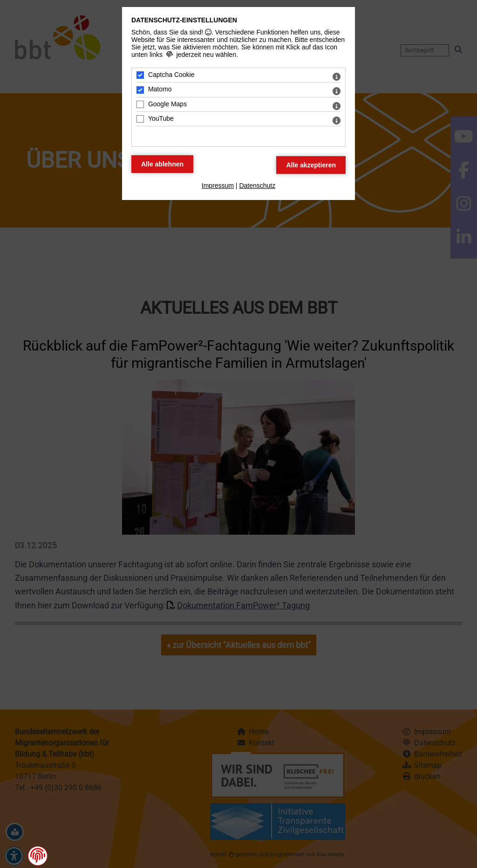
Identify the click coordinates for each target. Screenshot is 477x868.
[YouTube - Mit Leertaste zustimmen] (140, 119)
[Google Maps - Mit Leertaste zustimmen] (140, 104)
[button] (38, 855)
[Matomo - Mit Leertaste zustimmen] (140, 90)
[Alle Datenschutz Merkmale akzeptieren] (311, 165)
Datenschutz (257, 186)
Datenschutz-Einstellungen (184, 20)
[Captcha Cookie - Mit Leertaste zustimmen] (140, 75)
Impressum (218, 186)
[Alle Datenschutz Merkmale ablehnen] (162, 164)
